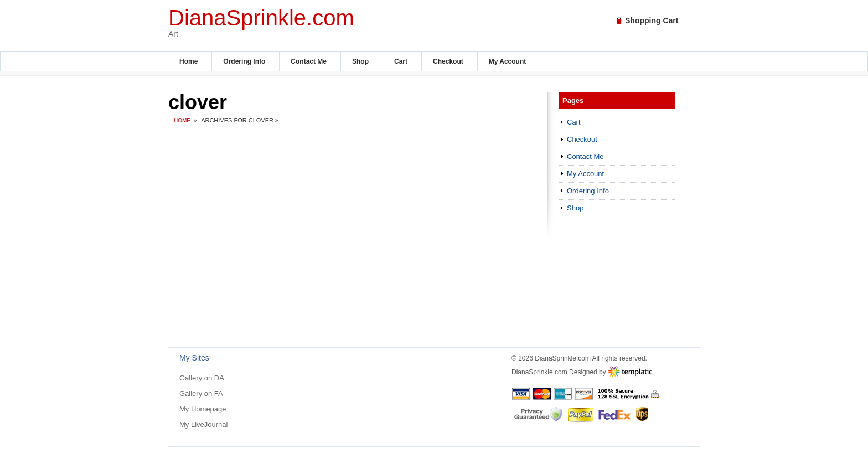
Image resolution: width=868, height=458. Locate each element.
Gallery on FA (201, 393)
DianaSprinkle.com (261, 18)
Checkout (448, 61)
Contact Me (309, 61)
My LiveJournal (203, 424)
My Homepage (203, 409)
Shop (360, 61)
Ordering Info (244, 61)
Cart (401, 61)
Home (188, 61)
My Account (508, 61)
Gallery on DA (202, 378)
